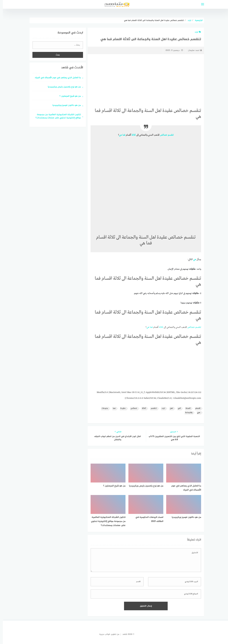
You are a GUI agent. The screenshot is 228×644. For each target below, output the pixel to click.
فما (121, 135)
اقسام (195, 408)
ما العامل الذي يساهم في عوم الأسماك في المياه (55, 78)
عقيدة (120, 408)
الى (176, 408)
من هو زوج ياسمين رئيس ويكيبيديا (62, 87)
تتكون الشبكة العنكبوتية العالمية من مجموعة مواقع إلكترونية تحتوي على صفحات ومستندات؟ (55, 116)
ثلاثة (131, 135)
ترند (195, 32)
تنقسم (168, 135)
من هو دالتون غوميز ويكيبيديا (64, 105)
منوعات (102, 408)
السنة (185, 408)
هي (118, 135)
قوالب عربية (102, 634)
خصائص (161, 135)
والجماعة (186, 413)
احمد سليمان (192, 50)
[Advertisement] (143, 78)
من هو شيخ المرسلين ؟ (67, 96)
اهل (169, 408)
